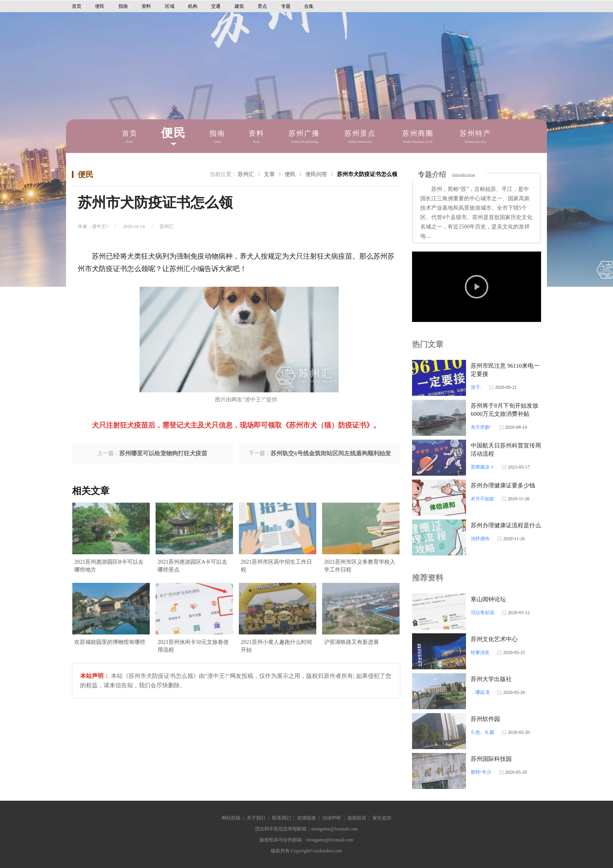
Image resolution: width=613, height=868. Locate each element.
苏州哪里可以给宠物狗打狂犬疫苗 (163, 453)
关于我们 (256, 818)
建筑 (239, 6)
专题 (286, 6)
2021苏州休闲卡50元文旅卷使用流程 (193, 646)
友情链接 (306, 818)
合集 (309, 6)
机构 (193, 6)
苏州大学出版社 (491, 679)
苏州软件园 (485, 719)
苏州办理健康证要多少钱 (503, 485)
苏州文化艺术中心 (494, 639)
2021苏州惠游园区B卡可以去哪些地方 (109, 566)
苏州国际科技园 (491, 759)
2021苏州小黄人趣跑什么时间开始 (276, 646)
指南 (123, 6)
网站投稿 (231, 818)
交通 (216, 6)
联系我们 (281, 818)
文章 (269, 174)
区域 (170, 6)
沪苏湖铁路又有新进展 (351, 642)
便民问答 (316, 174)
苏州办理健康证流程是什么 (506, 525)
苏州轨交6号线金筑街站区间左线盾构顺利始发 (331, 453)
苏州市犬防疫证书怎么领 (367, 174)
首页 (77, 6)
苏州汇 (246, 174)
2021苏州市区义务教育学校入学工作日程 (360, 566)
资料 (146, 6)
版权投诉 (357, 818)
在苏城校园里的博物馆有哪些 (110, 642)
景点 (262, 6)
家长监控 (382, 818)
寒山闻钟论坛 (488, 599)
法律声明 (332, 818)
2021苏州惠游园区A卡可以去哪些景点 (192, 566)
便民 (100, 6)
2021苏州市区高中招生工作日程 (276, 566)
